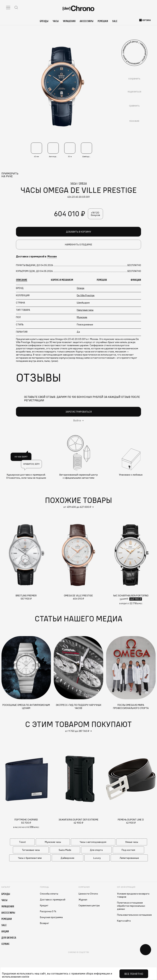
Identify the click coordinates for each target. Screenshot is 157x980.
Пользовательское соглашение (134, 915)
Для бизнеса (9, 938)
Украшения (69, 21)
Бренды (44, 21)
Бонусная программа (51, 918)
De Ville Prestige (86, 296)
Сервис (5, 944)
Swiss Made (65, 850)
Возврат (45, 923)
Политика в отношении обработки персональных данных (131, 906)
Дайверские (67, 858)
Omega (80, 288)
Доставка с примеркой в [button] (36, 257)
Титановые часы (31, 850)
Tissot (22, 842)
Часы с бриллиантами (30, 858)
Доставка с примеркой (53, 900)
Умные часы (132, 842)
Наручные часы (85, 310)
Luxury (97, 858)
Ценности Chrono (88, 894)
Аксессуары (87, 21)
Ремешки (103, 21)
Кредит (44, 906)
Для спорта (96, 850)
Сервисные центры (89, 906)
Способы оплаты (49, 894)
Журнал (83, 900)
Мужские (82, 317)
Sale (115, 21)
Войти (77, 421)
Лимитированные (129, 858)
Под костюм (128, 850)
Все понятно (134, 974)
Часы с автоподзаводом (93, 842)
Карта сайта (124, 921)
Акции (5, 932)
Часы (56, 21)
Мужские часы (53, 842)
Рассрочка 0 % (48, 912)
